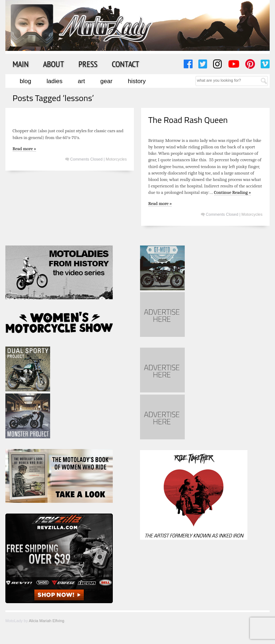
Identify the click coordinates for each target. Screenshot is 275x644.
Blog (25, 81)
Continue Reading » (233, 192)
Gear (106, 81)
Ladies (54, 81)
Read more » (24, 149)
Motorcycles (116, 159)
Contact (126, 64)
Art (81, 81)
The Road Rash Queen (188, 120)
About (54, 64)
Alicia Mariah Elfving (46, 621)
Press (88, 64)
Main (21, 64)
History (137, 81)
